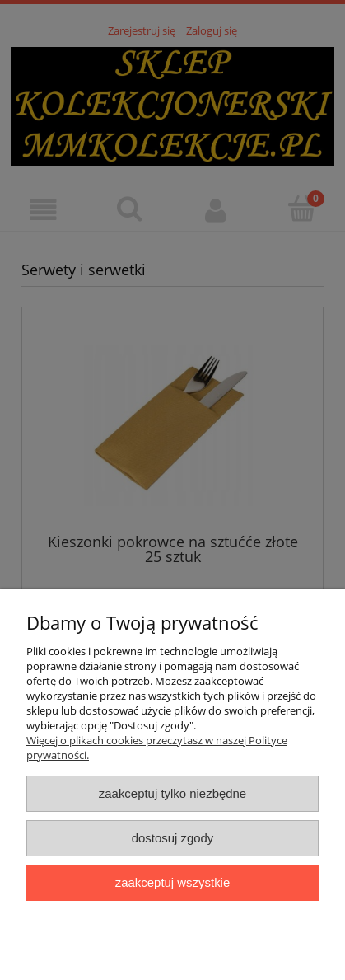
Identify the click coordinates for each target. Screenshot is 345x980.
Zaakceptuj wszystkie (172, 882)
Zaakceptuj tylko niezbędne (172, 793)
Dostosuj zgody (173, 838)
